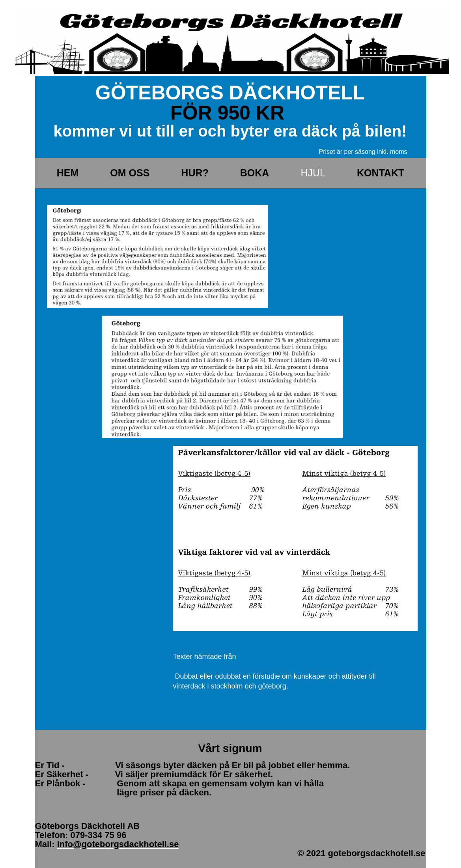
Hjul (313, 173)
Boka (255, 173)
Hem (68, 173)
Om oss (130, 173)
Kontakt (381, 173)
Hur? (195, 173)
